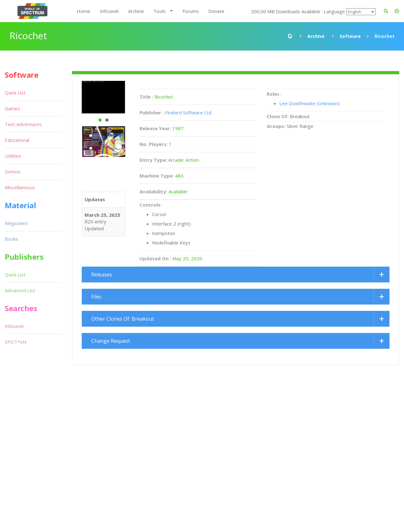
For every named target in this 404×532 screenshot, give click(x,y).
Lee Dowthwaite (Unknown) (309, 103)
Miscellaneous (20, 187)
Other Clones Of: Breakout (123, 319)
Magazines (16, 223)
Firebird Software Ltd (188, 112)
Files (96, 297)
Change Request (111, 341)
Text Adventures (23, 124)
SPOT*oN (15, 342)
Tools (160, 11)
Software (350, 36)
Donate (216, 11)
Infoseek (109, 11)
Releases (102, 275)
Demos (13, 172)
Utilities (13, 156)
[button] (397, 11)
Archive (136, 11)
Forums (191, 11)
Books (12, 239)
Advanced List (20, 290)
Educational (17, 140)
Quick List (15, 93)
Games (12, 108)
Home (83, 11)
